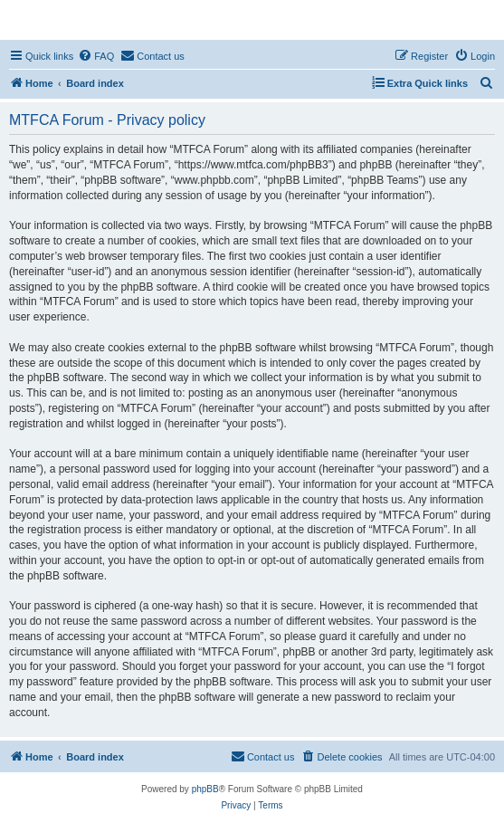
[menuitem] (96, 56)
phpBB (205, 789)
